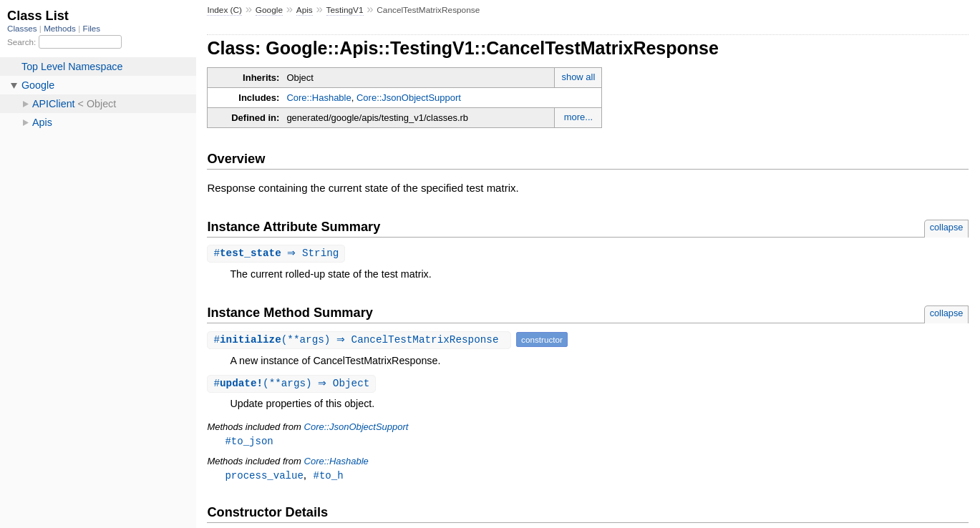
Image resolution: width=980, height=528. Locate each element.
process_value (264, 478)
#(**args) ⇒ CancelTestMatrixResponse (361, 340)
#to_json (249, 443)
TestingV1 (345, 10)
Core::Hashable (319, 98)
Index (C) (224, 10)
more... (578, 117)
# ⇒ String (278, 254)
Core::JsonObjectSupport (409, 98)
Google (269, 10)
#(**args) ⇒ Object (293, 385)
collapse (947, 227)
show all (578, 77)
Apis (305, 10)
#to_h (329, 478)
